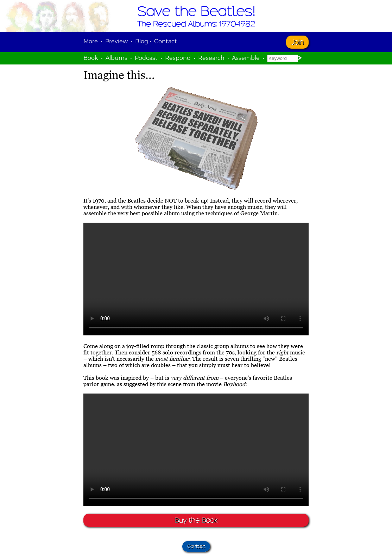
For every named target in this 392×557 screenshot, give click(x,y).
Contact (166, 41)
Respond (178, 58)
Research (211, 58)
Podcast (146, 58)
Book (91, 58)
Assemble (246, 58)
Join (297, 42)
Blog (142, 41)
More (91, 41)
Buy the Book (196, 520)
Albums (116, 58)
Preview (116, 41)
